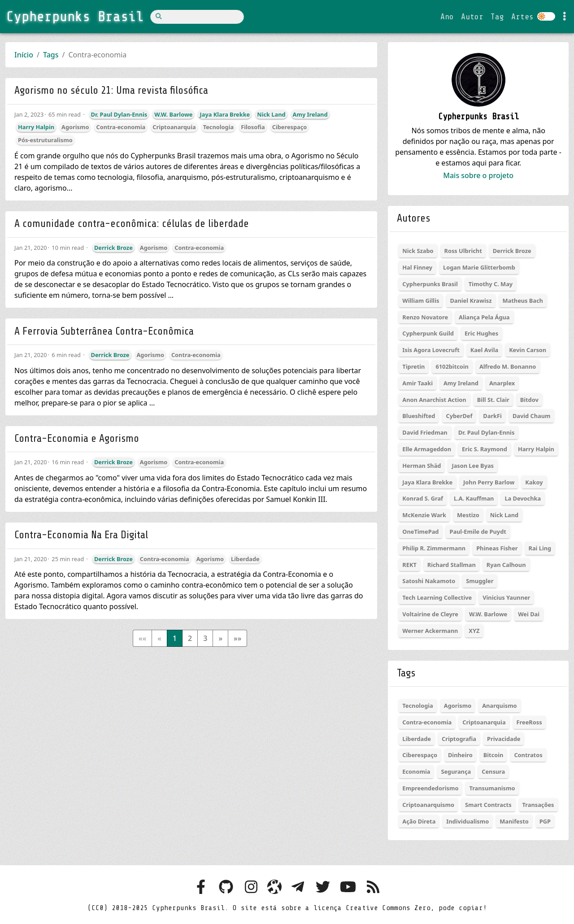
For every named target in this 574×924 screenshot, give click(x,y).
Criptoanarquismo (428, 805)
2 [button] (190, 638)
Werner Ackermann (430, 631)
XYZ (474, 631)
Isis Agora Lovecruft (431, 350)
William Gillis (421, 301)
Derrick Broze (113, 248)
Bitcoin (494, 755)
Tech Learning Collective (437, 597)
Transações (538, 805)
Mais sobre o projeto (478, 175)
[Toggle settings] (565, 17)
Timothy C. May (491, 284)
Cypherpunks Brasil (430, 284)
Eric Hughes (481, 333)
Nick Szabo (418, 251)
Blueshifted (419, 416)
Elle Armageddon (427, 449)
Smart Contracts (488, 805)
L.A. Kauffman (474, 498)
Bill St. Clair (493, 400)
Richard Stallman (452, 565)
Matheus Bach (523, 301)
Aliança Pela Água (484, 317)
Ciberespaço (290, 127)
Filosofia (253, 127)
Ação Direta (419, 821)
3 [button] (205, 638)
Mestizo (468, 515)
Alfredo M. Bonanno (508, 366)
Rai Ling (540, 548)
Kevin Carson (528, 350)
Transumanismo (492, 788)
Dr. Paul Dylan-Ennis (119, 114)
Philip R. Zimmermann (434, 548)
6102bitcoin (452, 366)
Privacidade (504, 739)
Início (24, 55)
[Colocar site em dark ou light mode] (546, 16)
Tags (51, 55)
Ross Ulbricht (463, 251)
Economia (416, 771)
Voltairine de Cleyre (430, 614)
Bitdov (529, 400)
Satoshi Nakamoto (429, 581)
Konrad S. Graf (423, 498)
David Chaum (532, 416)
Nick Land (271, 114)
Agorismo (75, 127)
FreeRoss (529, 722)
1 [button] (175, 638)
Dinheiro (460, 755)
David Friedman (425, 432)
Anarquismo (499, 706)
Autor (472, 17)
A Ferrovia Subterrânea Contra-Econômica (104, 331)
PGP (545, 821)
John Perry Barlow (489, 482)
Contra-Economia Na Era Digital (81, 535)
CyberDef (459, 416)
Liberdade (245, 559)
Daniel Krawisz (471, 301)
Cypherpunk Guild (428, 333)
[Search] (197, 17)
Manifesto (514, 821)
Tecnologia (218, 127)
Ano (447, 17)
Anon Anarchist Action (434, 400)
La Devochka (523, 498)
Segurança (456, 771)
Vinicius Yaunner (506, 597)
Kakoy (534, 482)
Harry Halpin (36, 127)
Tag (497, 17)
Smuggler (480, 581)
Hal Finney (417, 267)
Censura (493, 771)
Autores (413, 218)
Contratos (528, 755)
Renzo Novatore (425, 317)
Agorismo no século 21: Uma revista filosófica (111, 90)
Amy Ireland (310, 114)
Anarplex (502, 383)
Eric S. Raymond (485, 449)
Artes (522, 17)
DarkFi (492, 416)
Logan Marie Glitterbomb (479, 267)
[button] (220, 638)
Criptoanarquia (174, 127)
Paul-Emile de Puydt (478, 532)
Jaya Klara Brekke (225, 114)
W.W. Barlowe (173, 114)
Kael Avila (484, 350)
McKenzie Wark (424, 515)
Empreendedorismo (430, 788)
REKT (409, 565)
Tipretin (413, 366)
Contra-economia (121, 127)
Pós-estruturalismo (45, 140)
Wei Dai (529, 614)
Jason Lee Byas (473, 466)
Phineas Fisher (497, 548)
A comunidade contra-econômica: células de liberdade (132, 224)
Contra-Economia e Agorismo (77, 438)
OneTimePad (420, 532)
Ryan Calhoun (506, 565)
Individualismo (467, 821)
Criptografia (459, 739)
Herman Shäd (422, 466)
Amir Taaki (417, 383)
